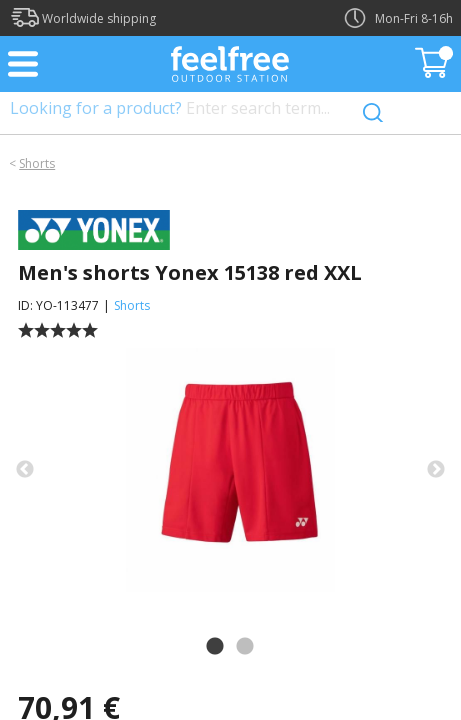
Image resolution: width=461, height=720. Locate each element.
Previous (25, 470)
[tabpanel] (230, 470)
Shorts (37, 163)
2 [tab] (245, 647)
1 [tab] (215, 647)
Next (436, 470)
